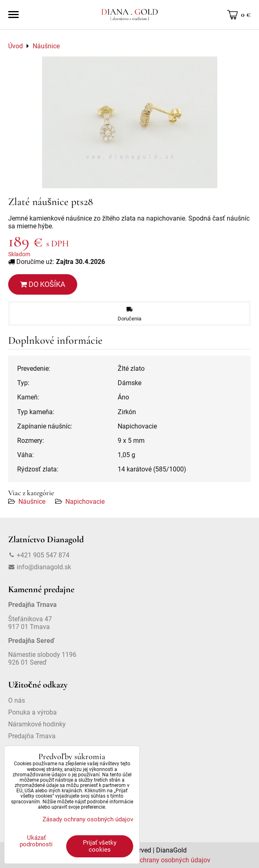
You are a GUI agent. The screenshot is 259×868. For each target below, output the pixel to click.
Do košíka (43, 284)
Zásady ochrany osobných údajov (162, 860)
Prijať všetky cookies (100, 846)
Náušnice (32, 502)
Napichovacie (85, 502)
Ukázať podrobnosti (36, 841)
